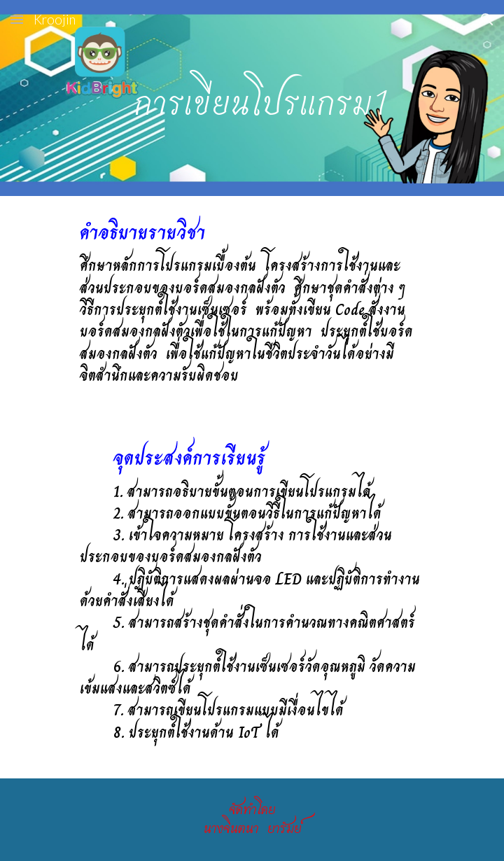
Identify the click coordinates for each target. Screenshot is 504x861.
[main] (252, 98)
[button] (17, 19)
